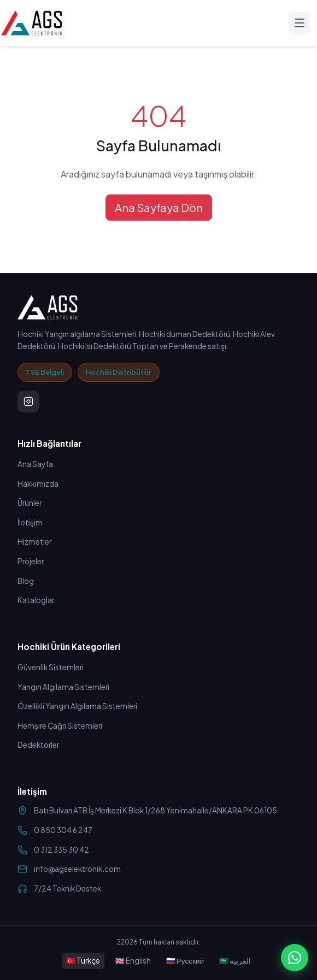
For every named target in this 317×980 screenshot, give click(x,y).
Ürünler (30, 503)
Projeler (31, 561)
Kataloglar (36, 600)
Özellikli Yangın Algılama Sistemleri (77, 706)
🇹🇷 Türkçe (83, 961)
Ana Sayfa (35, 464)
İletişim (30, 523)
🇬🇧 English (133, 961)
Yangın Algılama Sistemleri (63, 687)
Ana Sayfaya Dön (159, 207)
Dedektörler (38, 745)
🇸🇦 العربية (235, 961)
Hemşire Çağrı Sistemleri (60, 726)
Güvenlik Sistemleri (51, 667)
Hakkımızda (38, 484)
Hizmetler (34, 542)
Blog (26, 581)
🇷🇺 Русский (185, 961)
